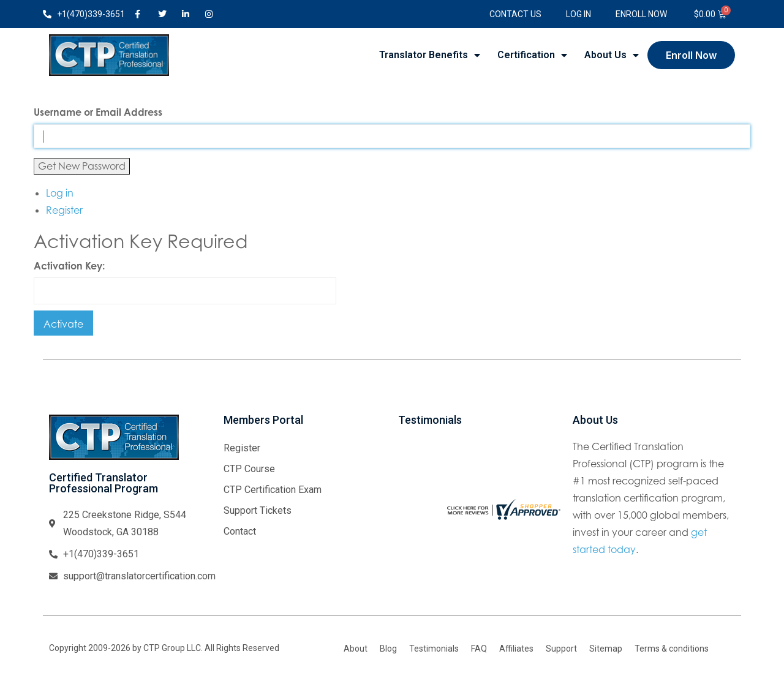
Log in (60, 193)
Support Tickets (258, 510)
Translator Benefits (430, 55)
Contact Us (515, 14)
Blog (388, 649)
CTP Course (249, 469)
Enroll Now (641, 14)
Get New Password (82, 166)
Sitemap (606, 649)
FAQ (479, 649)
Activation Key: (69, 266)
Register (64, 210)
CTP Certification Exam (273, 490)
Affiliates (516, 649)
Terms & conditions (672, 649)
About (356, 649)
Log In (579, 14)
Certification (532, 55)
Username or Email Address (98, 112)
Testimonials (434, 649)
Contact (240, 531)
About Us (612, 55)
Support (561, 649)
